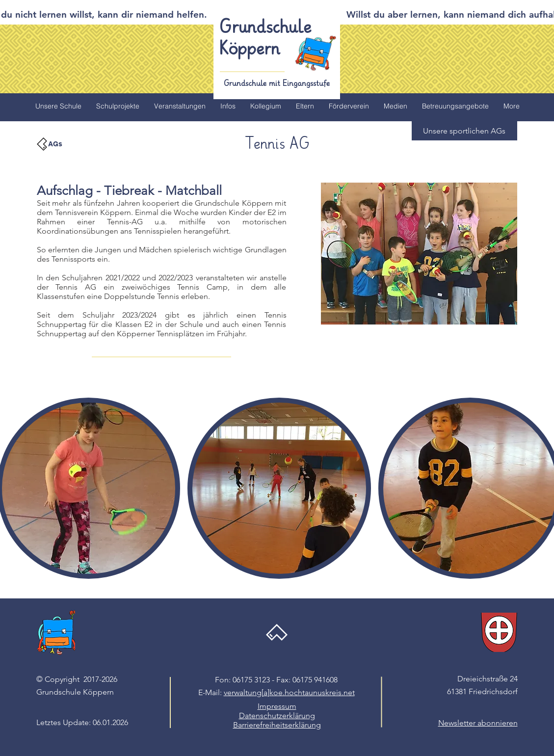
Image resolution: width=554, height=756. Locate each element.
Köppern (250, 49)
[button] (464, 131)
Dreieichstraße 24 (488, 679)
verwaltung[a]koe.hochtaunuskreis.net (289, 692)
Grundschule (265, 27)
